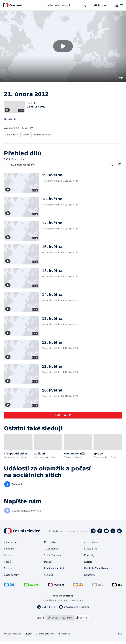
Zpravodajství (12, 139)
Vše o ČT (49, 578)
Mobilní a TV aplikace (96, 572)
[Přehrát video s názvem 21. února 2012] (63, 46)
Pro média (50, 545)
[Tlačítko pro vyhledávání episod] (112, 168)
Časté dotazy (11, 578)
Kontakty (89, 578)
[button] (63, 46)
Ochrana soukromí (45, 637)
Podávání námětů (54, 572)
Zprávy (26, 139)
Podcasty (89, 559)
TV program (11, 545)
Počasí (48, 565)
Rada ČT (9, 565)
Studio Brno (91, 552)
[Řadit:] (119, 168)
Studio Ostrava (52, 559)
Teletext (9, 559)
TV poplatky (51, 552)
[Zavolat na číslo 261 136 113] (46, 610)
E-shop (8, 572)
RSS (120, 637)
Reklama (9, 552)
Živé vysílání (91, 545)
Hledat (83, 7)
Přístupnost (64, 637)
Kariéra (88, 565)
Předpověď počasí (41, 139)
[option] (53, 621)
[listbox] (68, 621)
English (28, 637)
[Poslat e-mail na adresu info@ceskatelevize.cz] (74, 610)
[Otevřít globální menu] (118, 5)
